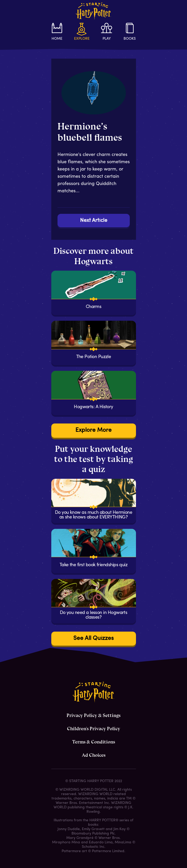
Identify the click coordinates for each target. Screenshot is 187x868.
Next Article (94, 221)
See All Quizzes (94, 638)
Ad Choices (94, 755)
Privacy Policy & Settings (94, 715)
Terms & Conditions (94, 742)
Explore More (94, 430)
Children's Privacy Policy (94, 729)
